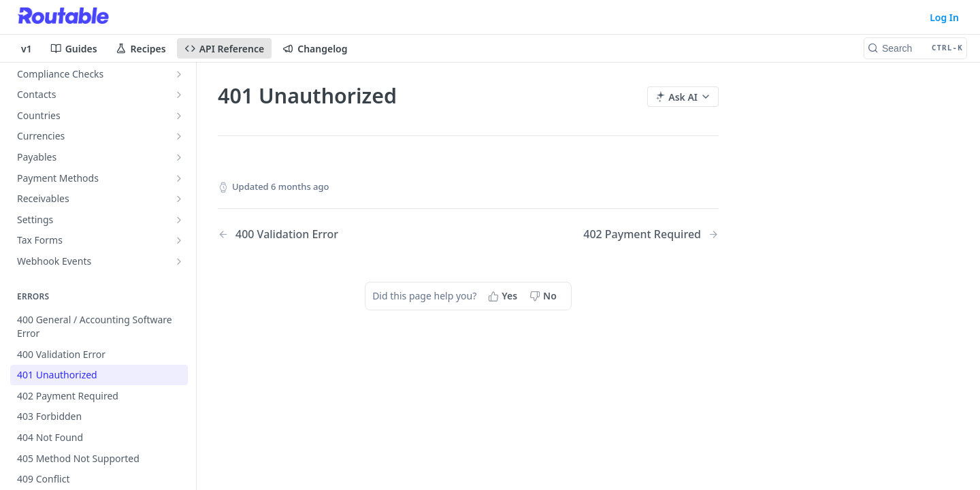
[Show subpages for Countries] (179, 116)
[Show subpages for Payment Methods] (179, 178)
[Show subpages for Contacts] (179, 95)
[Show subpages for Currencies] (179, 136)
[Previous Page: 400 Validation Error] (325, 234)
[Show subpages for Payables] (179, 157)
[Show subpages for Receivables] (179, 199)
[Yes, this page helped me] (504, 296)
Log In (944, 17)
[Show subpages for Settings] (179, 220)
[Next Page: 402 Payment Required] (651, 234)
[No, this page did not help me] (544, 296)
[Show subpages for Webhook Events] (179, 261)
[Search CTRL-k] (915, 48)
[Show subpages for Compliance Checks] (179, 74)
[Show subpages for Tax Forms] (179, 240)
